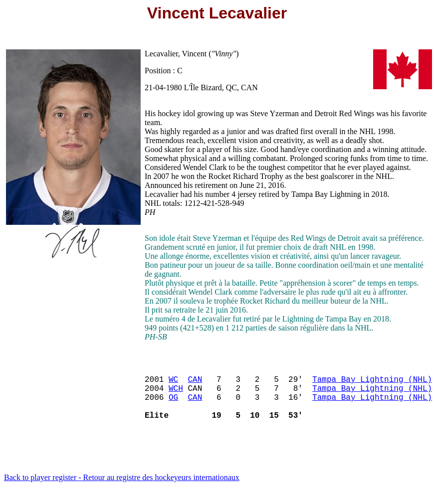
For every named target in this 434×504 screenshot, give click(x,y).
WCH (176, 394)
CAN (195, 383)
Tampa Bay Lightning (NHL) (372, 383)
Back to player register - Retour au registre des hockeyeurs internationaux (122, 491)
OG (173, 405)
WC (173, 383)
